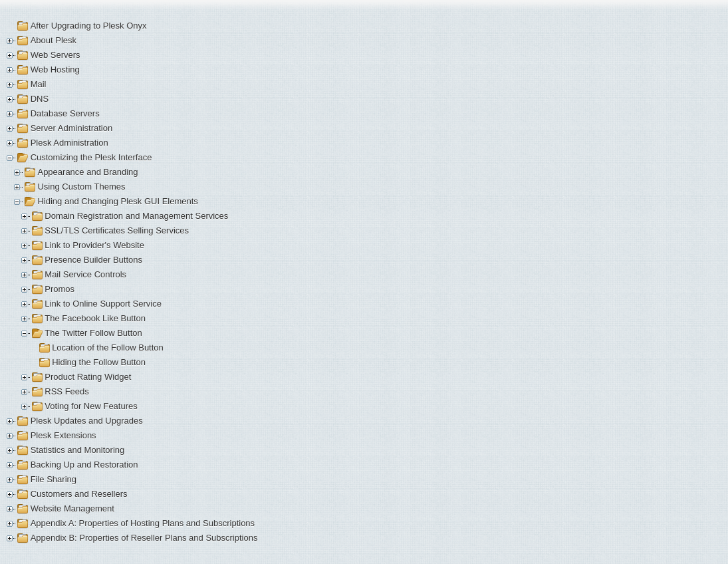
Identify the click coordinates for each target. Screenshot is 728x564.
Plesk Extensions (63, 435)
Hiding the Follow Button (99, 362)
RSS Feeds (66, 391)
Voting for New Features (91, 406)
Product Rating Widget (88, 377)
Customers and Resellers (79, 494)
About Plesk (54, 40)
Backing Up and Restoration (84, 465)
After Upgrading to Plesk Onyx (89, 26)
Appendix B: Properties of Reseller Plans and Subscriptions (144, 538)
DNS (40, 99)
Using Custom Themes (81, 187)
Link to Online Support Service (103, 304)
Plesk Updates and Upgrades (87, 421)
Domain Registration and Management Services (136, 216)
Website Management (72, 508)
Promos (60, 289)
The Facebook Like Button (95, 318)
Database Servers (65, 113)
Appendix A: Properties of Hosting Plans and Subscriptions (143, 523)
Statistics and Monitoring (78, 450)
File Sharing (54, 479)
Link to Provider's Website (94, 245)
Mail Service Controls (85, 274)
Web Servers (56, 55)
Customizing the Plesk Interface (91, 157)
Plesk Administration (69, 143)
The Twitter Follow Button (93, 333)
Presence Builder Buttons (93, 260)
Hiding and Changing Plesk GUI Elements (117, 201)
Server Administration (72, 128)
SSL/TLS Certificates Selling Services (117, 230)
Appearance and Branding (87, 172)
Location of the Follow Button (108, 348)
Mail (39, 84)
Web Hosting (55, 70)
